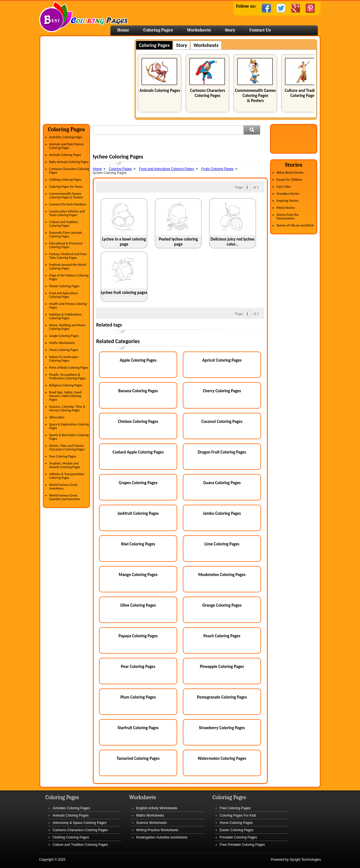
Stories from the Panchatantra (288, 217)
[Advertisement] (90, 78)
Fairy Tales (283, 187)
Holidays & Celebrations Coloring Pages (66, 316)
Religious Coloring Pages (66, 385)
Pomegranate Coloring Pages (222, 697)
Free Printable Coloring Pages (242, 845)
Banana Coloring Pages (138, 391)
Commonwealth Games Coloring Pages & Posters (255, 96)
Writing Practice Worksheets (157, 830)
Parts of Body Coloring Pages (69, 368)
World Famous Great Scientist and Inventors (65, 497)
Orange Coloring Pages (222, 605)
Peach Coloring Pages (222, 636)
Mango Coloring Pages (138, 575)
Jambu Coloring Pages (222, 513)
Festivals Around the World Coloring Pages (68, 267)
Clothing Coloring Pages (65, 180)
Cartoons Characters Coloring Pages (207, 93)
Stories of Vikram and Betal (295, 225)
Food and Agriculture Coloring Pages (64, 295)
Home (84, 17)
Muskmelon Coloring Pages (222, 575)
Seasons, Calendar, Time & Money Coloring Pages (67, 408)
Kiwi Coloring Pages (138, 544)
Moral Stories (286, 208)
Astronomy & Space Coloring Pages (79, 823)
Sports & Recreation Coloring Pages (69, 437)
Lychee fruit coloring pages (124, 293)
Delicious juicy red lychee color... (233, 242)
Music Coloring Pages (64, 350)
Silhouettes (57, 417)
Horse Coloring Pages (236, 823)
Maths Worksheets (62, 343)
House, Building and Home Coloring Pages (67, 327)
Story (230, 30)
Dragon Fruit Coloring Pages (222, 452)
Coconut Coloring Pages (222, 421)
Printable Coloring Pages (238, 837)
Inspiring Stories (287, 201)
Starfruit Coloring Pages (138, 728)
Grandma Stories (288, 194)
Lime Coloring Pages (222, 544)
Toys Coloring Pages (63, 456)
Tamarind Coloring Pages (138, 758)
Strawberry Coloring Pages (222, 728)
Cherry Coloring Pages (222, 391)
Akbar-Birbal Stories (290, 173)
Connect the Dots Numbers (68, 204)
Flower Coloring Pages (64, 286)
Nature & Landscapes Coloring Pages (64, 359)
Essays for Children (289, 180)
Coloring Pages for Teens (66, 187)
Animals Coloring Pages (160, 90)
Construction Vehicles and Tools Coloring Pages (67, 213)
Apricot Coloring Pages (222, 360)
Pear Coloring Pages (138, 667)
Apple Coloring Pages (138, 360)
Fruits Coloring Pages (217, 169)
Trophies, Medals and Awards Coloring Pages (65, 465)
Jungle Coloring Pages (64, 336)
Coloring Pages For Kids (238, 815)
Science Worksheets (151, 823)
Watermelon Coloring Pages (222, 758)
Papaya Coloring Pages (138, 636)
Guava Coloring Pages (222, 483)
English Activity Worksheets (157, 808)
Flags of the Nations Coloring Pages (69, 277)
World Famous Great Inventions (63, 487)
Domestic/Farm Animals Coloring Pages (66, 234)
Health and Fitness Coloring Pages (68, 306)
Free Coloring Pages (235, 808)
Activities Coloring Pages (66, 137)
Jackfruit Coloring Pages (138, 513)
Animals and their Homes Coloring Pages (67, 146)
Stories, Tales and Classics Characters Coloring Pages (67, 447)
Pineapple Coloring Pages (222, 667)
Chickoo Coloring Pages (138, 421)
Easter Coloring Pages (237, 830)
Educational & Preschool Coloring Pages (66, 245)
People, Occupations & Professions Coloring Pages (67, 376)
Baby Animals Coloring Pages (69, 162)
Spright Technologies (305, 860)
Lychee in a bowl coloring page (124, 242)
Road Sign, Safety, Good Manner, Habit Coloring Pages (65, 396)
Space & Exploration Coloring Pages (69, 426)
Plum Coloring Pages (138, 697)
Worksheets (199, 30)
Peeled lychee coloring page (178, 242)
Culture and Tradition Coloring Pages (303, 93)
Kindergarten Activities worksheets (162, 837)
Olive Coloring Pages (138, 605)
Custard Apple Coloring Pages (138, 452)
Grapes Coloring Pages (138, 483)
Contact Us (260, 30)
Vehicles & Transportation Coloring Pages (67, 476)
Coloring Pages (158, 30)
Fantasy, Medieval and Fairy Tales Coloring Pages (68, 256)
